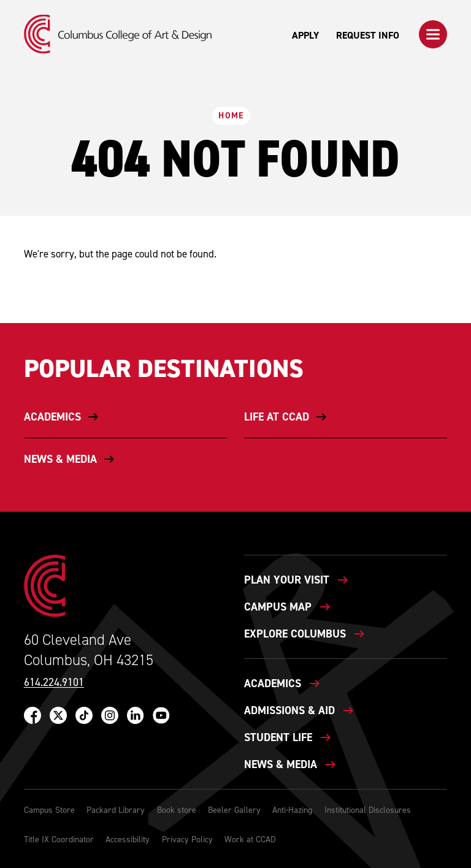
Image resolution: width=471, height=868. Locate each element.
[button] (433, 34)
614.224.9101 (54, 683)
